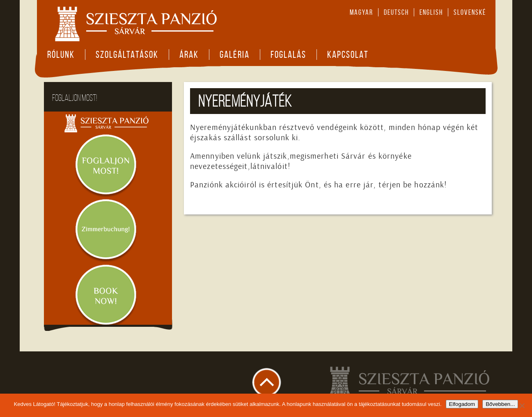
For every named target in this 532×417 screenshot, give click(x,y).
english (431, 12)
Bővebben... (500, 404)
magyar (361, 12)
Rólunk (61, 55)
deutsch (396, 12)
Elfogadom (462, 404)
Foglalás (288, 55)
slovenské (470, 12)
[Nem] (522, 406)
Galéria (235, 55)
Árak (189, 55)
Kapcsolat (348, 55)
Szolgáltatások (127, 55)
